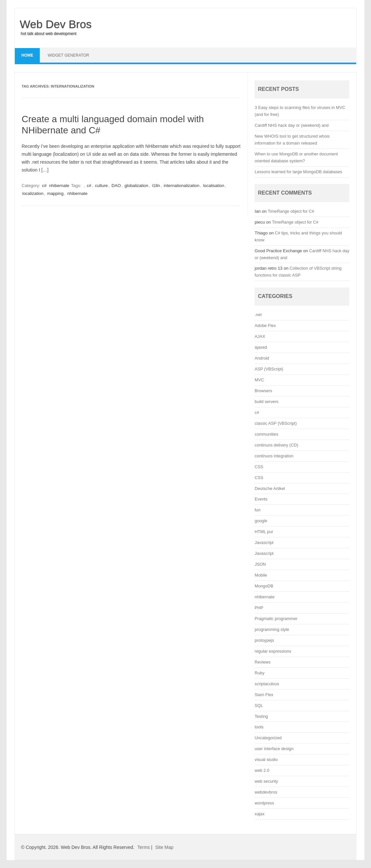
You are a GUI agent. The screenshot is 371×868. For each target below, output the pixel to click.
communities (266, 434)
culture (101, 186)
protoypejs (264, 640)
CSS (259, 467)
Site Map (164, 847)
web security (266, 781)
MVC (259, 380)
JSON (260, 564)
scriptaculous (267, 684)
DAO (116, 186)
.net (258, 315)
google (261, 521)
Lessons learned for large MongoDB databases (298, 172)
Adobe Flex (265, 325)
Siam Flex (264, 695)
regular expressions (273, 651)
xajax (260, 814)
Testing (261, 716)
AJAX (260, 336)
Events (261, 499)
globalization (136, 186)
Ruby (260, 673)
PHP (259, 608)
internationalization (182, 186)
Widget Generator (68, 55)
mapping (55, 193)
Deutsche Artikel (270, 488)
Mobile (261, 575)
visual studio (266, 759)
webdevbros (266, 792)
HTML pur (264, 532)
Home (27, 55)
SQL (259, 705)
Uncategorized (268, 738)
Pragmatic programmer (276, 619)
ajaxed (261, 347)
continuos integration (274, 456)
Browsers (263, 391)
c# (44, 186)
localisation (213, 186)
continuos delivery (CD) (276, 445)
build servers (266, 402)
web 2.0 (262, 770)
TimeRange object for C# (291, 211)
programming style (272, 629)
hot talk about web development (49, 34)
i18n (156, 186)
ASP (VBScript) (269, 369)
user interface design (274, 749)
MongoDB (264, 586)
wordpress (264, 803)
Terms (144, 847)
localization (33, 193)
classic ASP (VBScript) (276, 423)
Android (262, 358)
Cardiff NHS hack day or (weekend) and (292, 125)
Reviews (262, 662)
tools (259, 727)
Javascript (264, 542)
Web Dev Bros (56, 24)
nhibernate (59, 186)
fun (258, 510)
